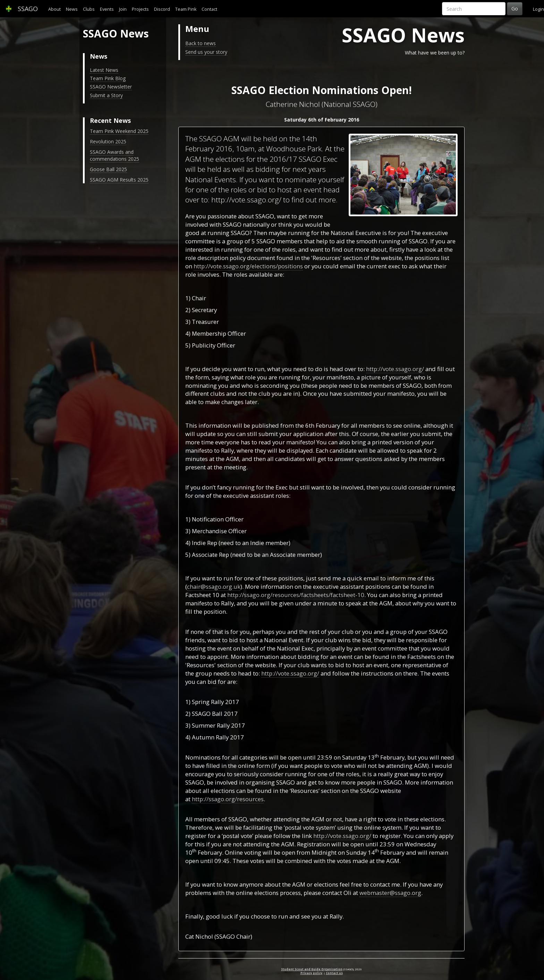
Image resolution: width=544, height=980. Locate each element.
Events (107, 9)
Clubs (89, 9)
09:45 (222, 861)
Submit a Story (106, 95)
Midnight (324, 852)
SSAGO (22, 9)
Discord (162, 9)
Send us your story (206, 52)
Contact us (334, 973)
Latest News (104, 70)
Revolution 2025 (108, 141)
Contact (209, 9)
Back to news (201, 43)
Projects (140, 9)
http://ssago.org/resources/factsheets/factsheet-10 (296, 595)
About (54, 9)
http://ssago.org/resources (228, 799)
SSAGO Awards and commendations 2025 (114, 155)
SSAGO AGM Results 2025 (119, 180)
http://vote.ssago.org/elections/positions (248, 266)
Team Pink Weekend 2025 (119, 131)
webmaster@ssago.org (390, 893)
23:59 (325, 757)
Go (515, 9)
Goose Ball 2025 (108, 169)
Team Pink (186, 9)
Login (538, 9)
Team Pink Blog (108, 78)
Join (123, 9)
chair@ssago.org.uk (214, 587)
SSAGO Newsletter (111, 87)
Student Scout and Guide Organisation (312, 969)
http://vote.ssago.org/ (395, 369)
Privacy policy (312, 973)
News (72, 9)
